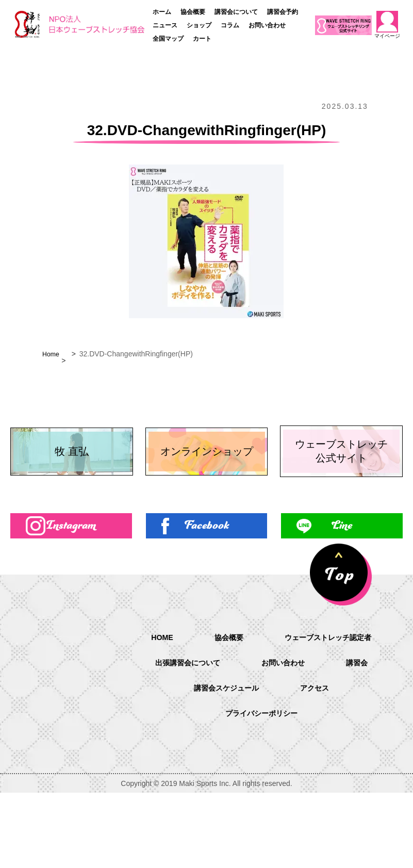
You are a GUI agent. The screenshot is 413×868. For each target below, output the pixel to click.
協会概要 (193, 12)
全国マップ (168, 39)
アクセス (319, 764)
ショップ (199, 25)
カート (202, 39)
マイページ (387, 25)
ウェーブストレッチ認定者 (332, 711)
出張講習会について (183, 737)
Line (342, 599)
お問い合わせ (267, 25)
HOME (154, 710)
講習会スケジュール (224, 764)
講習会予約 (283, 12)
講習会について (236, 12)
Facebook (207, 599)
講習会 (365, 737)
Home (52, 354)
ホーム (162, 12)
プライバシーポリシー (261, 790)
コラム (230, 25)
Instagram (71, 599)
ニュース (165, 25)
